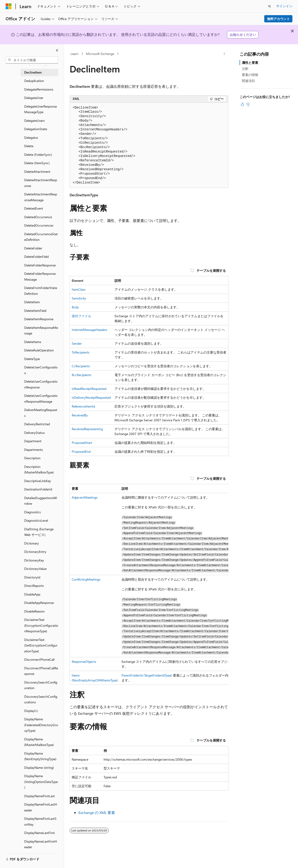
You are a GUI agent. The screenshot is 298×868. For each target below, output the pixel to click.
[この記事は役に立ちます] (242, 104)
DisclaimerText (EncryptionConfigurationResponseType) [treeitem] (41, 625)
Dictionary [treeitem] (32, 543)
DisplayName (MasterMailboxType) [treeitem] (39, 742)
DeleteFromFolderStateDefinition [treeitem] (41, 291)
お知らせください (243, 35)
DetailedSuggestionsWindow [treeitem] (41, 501)
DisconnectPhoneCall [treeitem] (39, 659)
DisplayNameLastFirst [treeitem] (39, 833)
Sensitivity (79, 298)
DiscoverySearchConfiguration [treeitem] (41, 685)
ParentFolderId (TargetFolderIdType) (147, 675)
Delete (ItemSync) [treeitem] (37, 163)
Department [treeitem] (33, 441)
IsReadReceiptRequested (89, 389)
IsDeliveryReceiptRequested (91, 397)
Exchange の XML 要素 (97, 812)
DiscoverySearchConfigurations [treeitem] (41, 699)
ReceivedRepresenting (87, 429)
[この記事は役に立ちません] (248, 104)
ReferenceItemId (83, 406)
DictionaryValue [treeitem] (35, 569)
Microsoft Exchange (100, 54)
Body (75, 307)
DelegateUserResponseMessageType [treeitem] (41, 109)
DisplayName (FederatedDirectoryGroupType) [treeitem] (41, 725)
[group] (149, 584)
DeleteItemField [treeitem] (35, 311)
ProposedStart (82, 443)
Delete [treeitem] (29, 146)
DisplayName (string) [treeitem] (39, 768)
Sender (77, 343)
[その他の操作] (224, 54)
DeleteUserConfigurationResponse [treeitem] (41, 384)
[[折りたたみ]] (57, 50)
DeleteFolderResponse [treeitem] (40, 265)
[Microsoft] (9, 6)
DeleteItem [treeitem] (32, 302)
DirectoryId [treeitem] (32, 577)
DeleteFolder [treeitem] (33, 248)
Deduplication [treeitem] (34, 81)
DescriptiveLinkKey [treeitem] (38, 481)
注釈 (245, 69)
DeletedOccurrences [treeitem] (39, 225)
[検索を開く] (270, 6)
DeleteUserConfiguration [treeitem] (41, 370)
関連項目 (248, 81)
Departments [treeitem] (34, 450)
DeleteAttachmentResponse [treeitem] (41, 183)
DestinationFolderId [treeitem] (38, 489)
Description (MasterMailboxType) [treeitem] (39, 470)
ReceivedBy (80, 415)
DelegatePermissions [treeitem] (39, 89)
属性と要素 (250, 63)
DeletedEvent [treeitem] (34, 208)
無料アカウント (278, 19)
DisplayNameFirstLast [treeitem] (39, 796)
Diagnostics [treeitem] (32, 512)
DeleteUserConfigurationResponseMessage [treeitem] (41, 398)
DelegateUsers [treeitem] (34, 121)
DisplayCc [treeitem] (31, 711)
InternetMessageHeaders (90, 330)
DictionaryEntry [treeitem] (35, 552)
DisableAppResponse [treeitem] (39, 603)
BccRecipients (81, 375)
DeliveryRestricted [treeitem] (37, 424)
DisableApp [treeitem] (32, 594)
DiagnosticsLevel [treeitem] (36, 520)
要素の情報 (250, 75)
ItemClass (79, 289)
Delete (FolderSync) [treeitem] (38, 155)
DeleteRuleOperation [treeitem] (39, 350)
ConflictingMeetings (86, 579)
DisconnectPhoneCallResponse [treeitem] (41, 671)
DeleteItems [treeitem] (33, 342)
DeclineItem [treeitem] (33, 72)
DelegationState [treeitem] (36, 129)
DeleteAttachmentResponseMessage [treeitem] (41, 197)
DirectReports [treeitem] (34, 586)
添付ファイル (81, 316)
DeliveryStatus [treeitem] (34, 433)
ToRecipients (81, 352)
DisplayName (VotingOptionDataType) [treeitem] (41, 782)
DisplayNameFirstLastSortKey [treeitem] (40, 821)
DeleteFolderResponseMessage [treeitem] (40, 276)
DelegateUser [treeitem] (34, 98)
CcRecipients (81, 366)
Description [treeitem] (32, 458)
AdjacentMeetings (85, 497)
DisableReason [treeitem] (34, 611)
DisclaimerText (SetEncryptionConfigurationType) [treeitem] (41, 645)
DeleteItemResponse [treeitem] (39, 319)
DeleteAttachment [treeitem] (37, 172)
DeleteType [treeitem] (32, 359)
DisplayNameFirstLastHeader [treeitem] (41, 807)
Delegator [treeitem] (31, 138)
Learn (74, 54)
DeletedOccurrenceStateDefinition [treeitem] (41, 237)
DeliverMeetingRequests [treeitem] (41, 413)
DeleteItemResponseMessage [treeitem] (41, 330)
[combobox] (32, 60)
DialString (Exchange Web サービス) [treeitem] (39, 532)
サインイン (284, 6)
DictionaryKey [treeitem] (34, 560)
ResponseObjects (84, 662)
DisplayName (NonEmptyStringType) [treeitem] (40, 756)
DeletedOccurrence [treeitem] (38, 217)
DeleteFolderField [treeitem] (36, 257)
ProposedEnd (81, 451)
